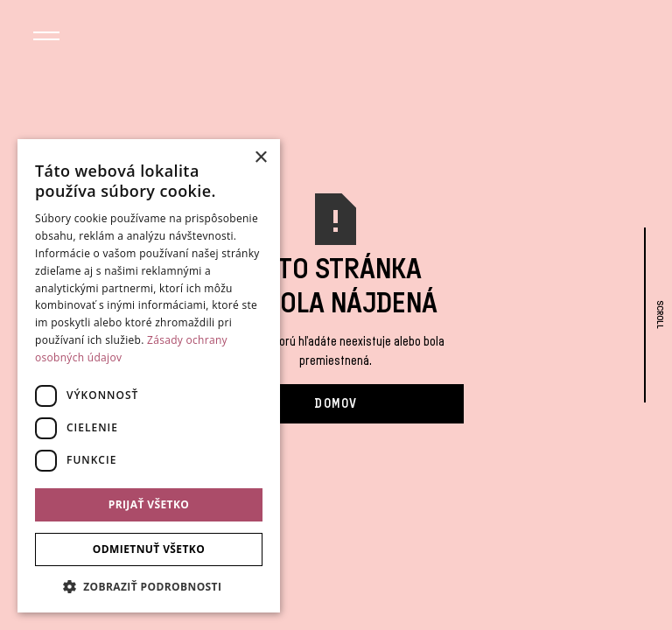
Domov (336, 403)
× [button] (260, 158)
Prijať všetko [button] (149, 504)
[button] (46, 38)
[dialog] (149, 376)
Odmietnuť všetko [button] (149, 549)
